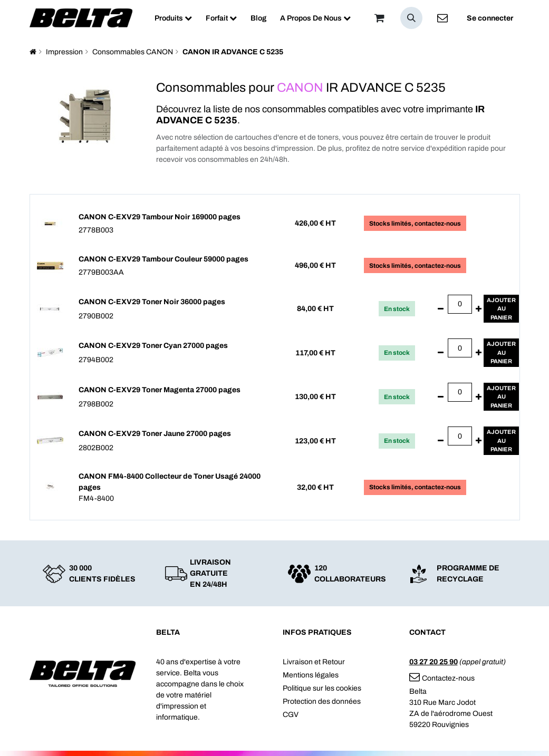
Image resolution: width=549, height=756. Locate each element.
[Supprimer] (441, 309)
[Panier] (380, 18)
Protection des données (322, 701)
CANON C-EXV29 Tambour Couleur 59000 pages (163, 259)
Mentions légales (311, 675)
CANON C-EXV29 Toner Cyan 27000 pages (153, 346)
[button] (411, 18)
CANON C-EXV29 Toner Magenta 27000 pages (160, 390)
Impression (64, 52)
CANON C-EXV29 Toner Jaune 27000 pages (155, 434)
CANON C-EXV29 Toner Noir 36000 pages (152, 302)
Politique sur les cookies (322, 688)
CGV (291, 715)
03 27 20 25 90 (434, 662)
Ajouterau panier (501, 309)
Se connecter (490, 18)
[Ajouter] (479, 309)
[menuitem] (173, 18)
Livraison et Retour (314, 662)
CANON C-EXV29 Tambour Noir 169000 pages (160, 217)
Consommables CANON (133, 52)
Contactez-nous (442, 678)
